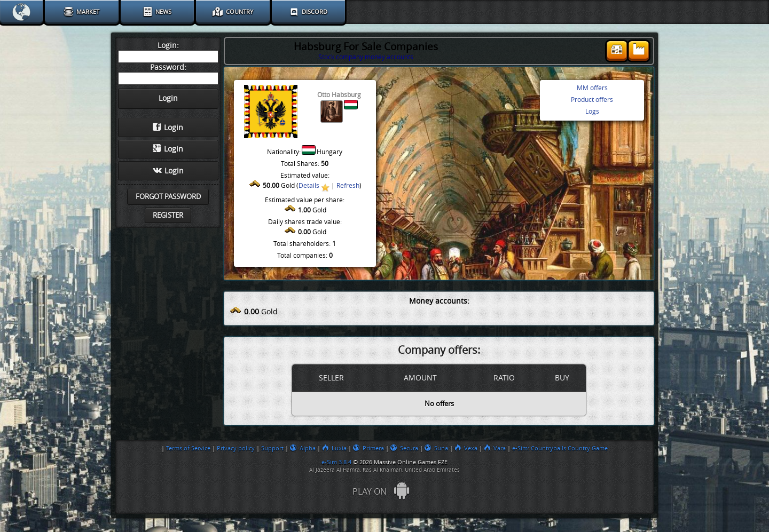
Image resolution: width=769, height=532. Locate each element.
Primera (368, 448)
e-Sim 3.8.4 (336, 462)
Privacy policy (236, 448)
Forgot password (168, 197)
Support (272, 448)
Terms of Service (188, 448)
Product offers (592, 100)
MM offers (592, 88)
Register (168, 215)
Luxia (334, 448)
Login (168, 128)
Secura (404, 448)
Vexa (466, 448)
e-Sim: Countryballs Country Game (560, 448)
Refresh (348, 186)
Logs (592, 112)
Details (309, 186)
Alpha (303, 448)
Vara (495, 448)
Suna (436, 448)
